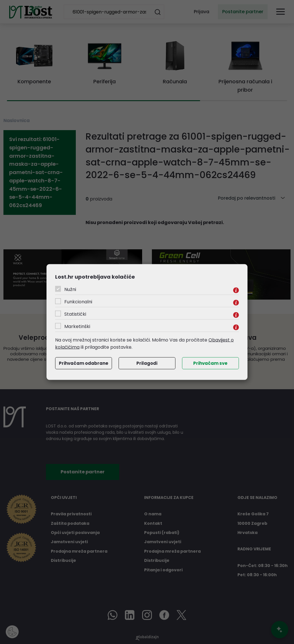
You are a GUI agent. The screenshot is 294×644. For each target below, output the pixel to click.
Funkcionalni (78, 301)
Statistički (75, 314)
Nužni (70, 289)
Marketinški (77, 326)
